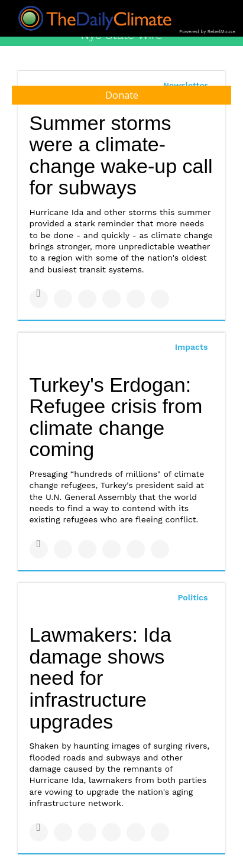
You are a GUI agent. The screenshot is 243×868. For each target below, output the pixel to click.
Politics (192, 597)
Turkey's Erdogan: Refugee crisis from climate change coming (116, 417)
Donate (122, 95)
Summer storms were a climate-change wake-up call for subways (121, 155)
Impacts (192, 347)
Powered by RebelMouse (207, 32)
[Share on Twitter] (63, 299)
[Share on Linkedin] (87, 299)
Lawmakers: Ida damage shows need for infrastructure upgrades (101, 678)
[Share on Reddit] (160, 299)
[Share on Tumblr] (111, 299)
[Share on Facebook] (39, 299)
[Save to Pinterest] (136, 299)
